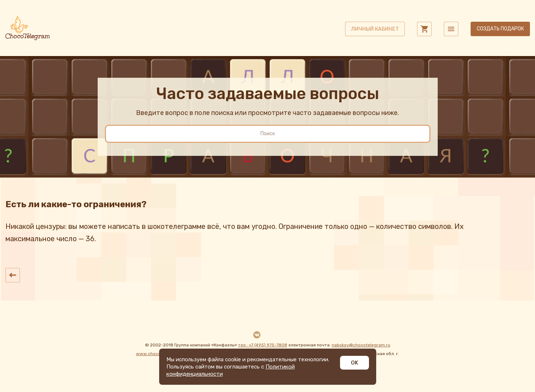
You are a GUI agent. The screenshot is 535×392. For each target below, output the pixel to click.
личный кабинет (375, 29)
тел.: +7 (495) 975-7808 (263, 345)
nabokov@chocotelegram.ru (361, 345)
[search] (268, 134)
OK (354, 363)
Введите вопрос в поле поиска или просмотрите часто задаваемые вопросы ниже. (267, 113)
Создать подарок (500, 29)
